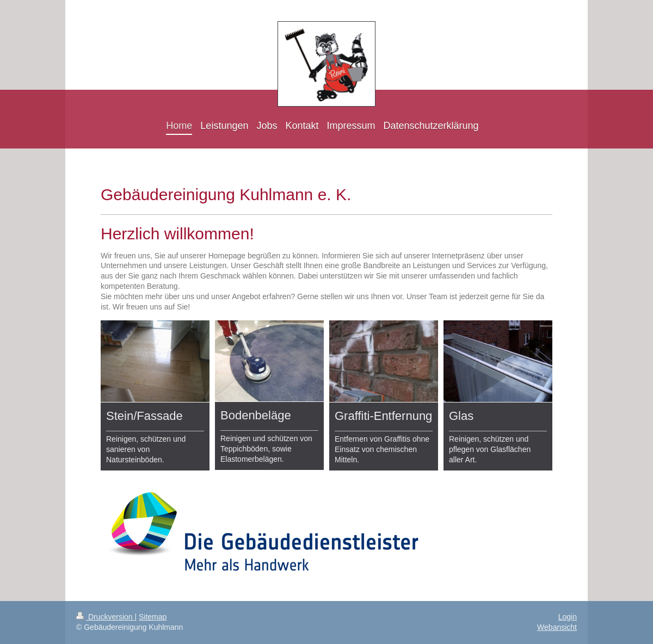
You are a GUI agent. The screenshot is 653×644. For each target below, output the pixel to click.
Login (568, 617)
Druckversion (105, 617)
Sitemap (153, 617)
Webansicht (557, 627)
